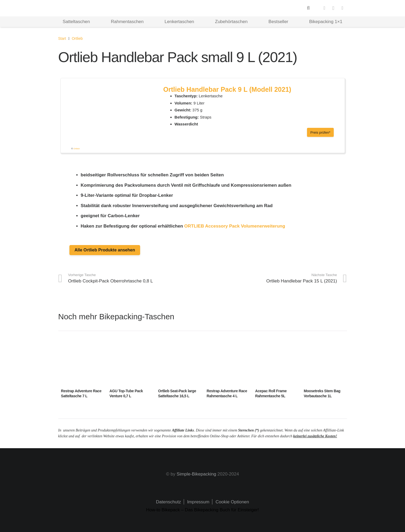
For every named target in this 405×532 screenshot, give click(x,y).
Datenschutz (169, 502)
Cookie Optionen (232, 502)
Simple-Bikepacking (196, 474)
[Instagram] (333, 8)
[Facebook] (324, 8)
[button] (308, 8)
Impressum (198, 502)
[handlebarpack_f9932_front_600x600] (110, 118)
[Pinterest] (342, 8)
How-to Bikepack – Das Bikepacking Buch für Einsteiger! (202, 510)
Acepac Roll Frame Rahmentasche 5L (271, 394)
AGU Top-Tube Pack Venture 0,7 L (126, 394)
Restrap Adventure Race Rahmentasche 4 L (227, 394)
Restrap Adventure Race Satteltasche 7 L (81, 394)
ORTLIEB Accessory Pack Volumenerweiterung (235, 226)
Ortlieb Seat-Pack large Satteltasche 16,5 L (177, 394)
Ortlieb (77, 149)
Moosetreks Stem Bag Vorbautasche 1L (322, 394)
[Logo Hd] (79, 8)
